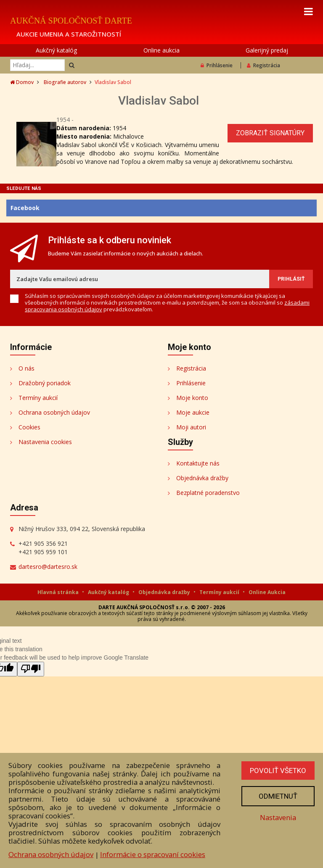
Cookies (29, 427)
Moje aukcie (193, 412)
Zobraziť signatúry (270, 133)
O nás (26, 368)
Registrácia (263, 65)
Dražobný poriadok (45, 383)
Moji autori (191, 427)
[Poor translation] (31, 669)
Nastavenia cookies (45, 442)
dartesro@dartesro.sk (48, 567)
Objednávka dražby (202, 478)
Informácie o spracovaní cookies (153, 854)
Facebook (25, 208)
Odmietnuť (278, 796)
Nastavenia (278, 817)
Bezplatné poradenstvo (208, 493)
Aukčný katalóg (56, 50)
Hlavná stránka (59, 592)
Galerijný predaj (267, 50)
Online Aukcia (267, 592)
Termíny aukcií (38, 398)
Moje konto (192, 398)
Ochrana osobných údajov (54, 412)
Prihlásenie (217, 65)
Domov (22, 82)
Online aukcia (161, 50)
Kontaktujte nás (198, 463)
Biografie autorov (65, 82)
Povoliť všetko (278, 771)
